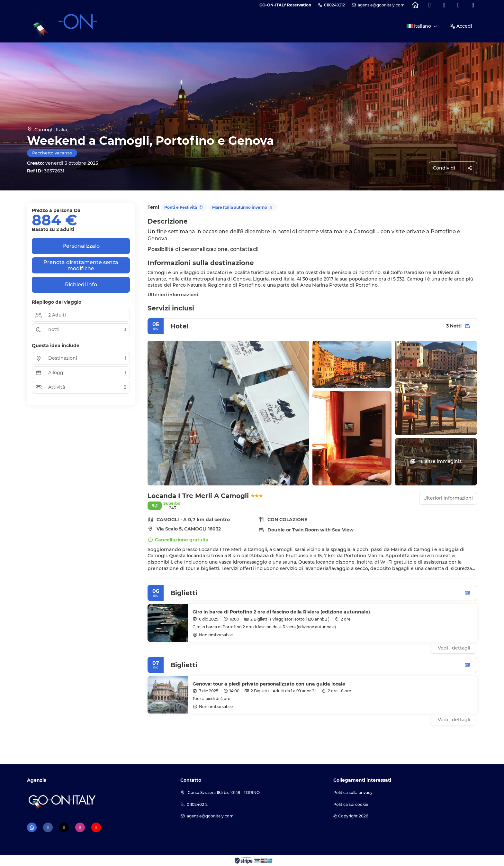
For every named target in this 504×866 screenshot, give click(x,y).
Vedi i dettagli (454, 648)
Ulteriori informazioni (173, 295)
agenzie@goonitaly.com (381, 5)
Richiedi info (81, 285)
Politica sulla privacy (353, 792)
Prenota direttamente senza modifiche (81, 265)
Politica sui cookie (351, 804)
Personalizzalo (81, 246)
